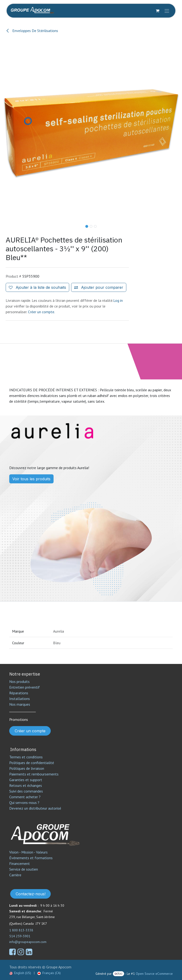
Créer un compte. (41, 312)
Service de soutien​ (24, 869)
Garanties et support (26, 780)
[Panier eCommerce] (157, 11)
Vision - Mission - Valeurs (28, 852)
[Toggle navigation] (167, 11)
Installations (20, 699)
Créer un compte (30, 731)
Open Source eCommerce (154, 974)
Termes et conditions (26, 757)
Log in (118, 300)
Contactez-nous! (31, 894)
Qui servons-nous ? (24, 803)
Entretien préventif (25, 687)
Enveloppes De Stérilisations (32, 31)
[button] (9, 225)
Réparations (19, 693)
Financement (20, 863)
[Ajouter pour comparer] (99, 287)
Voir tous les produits (31, 479)
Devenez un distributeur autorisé (36, 808)
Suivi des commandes (26, 791)
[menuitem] (20, 973)
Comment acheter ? (25, 797)
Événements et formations (31, 858)
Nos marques (20, 704)
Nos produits (19, 681)
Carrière (15, 875)
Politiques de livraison (27, 768)
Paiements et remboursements (34, 774)
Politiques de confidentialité (32, 763)
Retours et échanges (26, 785)
